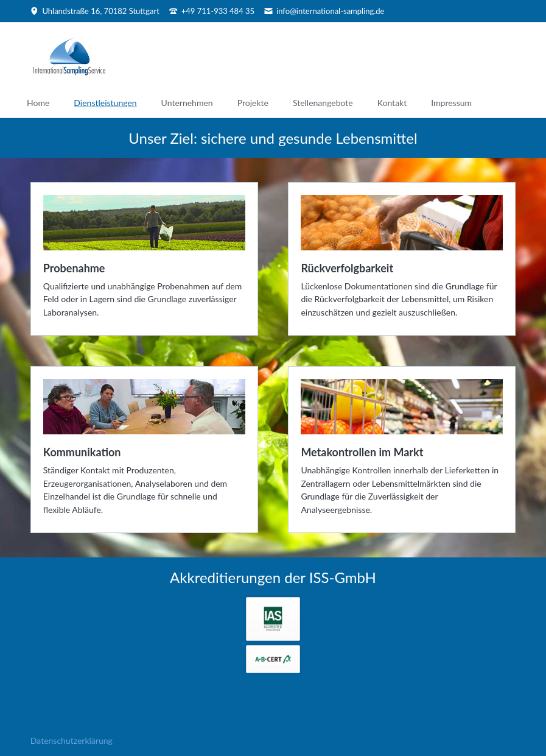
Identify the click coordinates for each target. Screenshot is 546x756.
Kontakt (392, 103)
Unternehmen (187, 103)
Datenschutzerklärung (72, 740)
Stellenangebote (323, 103)
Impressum (451, 103)
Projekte (253, 103)
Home (38, 103)
